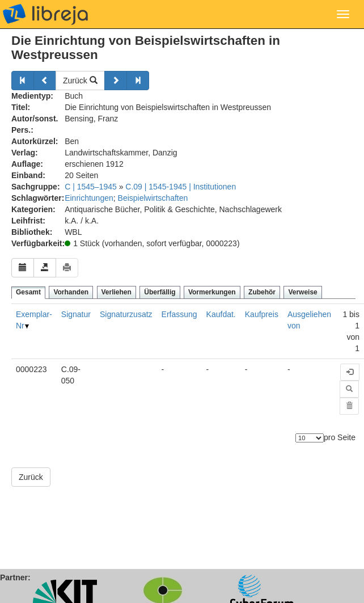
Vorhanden (71, 292)
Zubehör (262, 292)
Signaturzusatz (126, 314)
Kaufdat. (221, 314)
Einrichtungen (89, 198)
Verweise (302, 292)
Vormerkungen (212, 292)
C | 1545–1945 (91, 187)
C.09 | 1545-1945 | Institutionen (181, 187)
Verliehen (117, 292)
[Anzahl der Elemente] (310, 438)
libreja (45, 14)
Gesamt (28, 292)
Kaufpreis (262, 314)
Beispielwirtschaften (153, 198)
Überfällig (160, 292)
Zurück (80, 81)
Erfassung (179, 314)
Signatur (76, 314)
